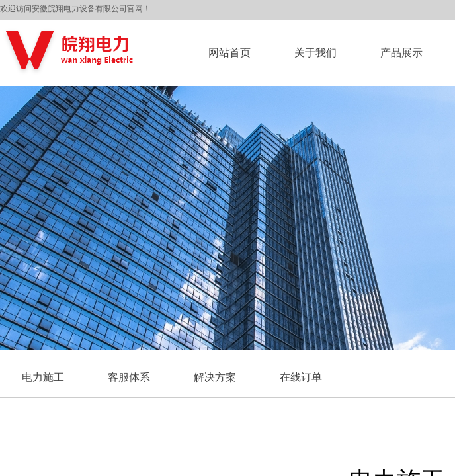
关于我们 (315, 53)
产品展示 (401, 53)
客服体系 (129, 377)
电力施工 (43, 377)
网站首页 (229, 53)
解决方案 (215, 377)
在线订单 (301, 377)
